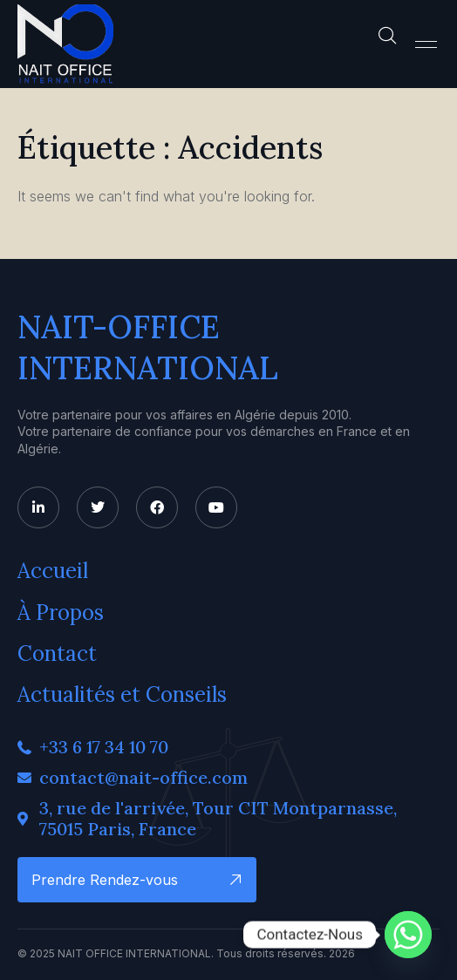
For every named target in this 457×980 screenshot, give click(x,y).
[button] (426, 44)
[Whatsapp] (408, 935)
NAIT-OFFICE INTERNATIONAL (148, 347)
